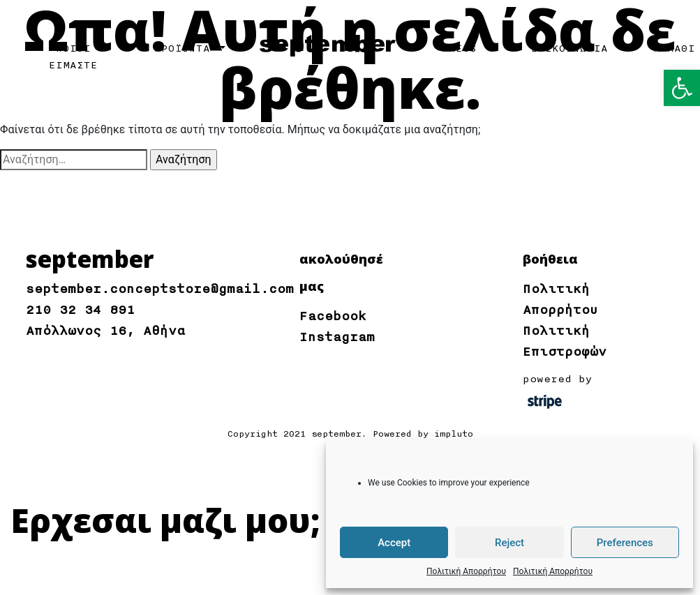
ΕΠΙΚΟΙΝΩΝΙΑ (569, 49)
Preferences (625, 543)
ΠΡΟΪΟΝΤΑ (186, 49)
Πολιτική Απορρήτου (466, 571)
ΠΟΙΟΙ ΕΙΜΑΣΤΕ (73, 57)
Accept (394, 543)
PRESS (459, 49)
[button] (682, 88)
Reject (509, 543)
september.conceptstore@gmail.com (160, 289)
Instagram (337, 337)
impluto (454, 434)
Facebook (333, 316)
